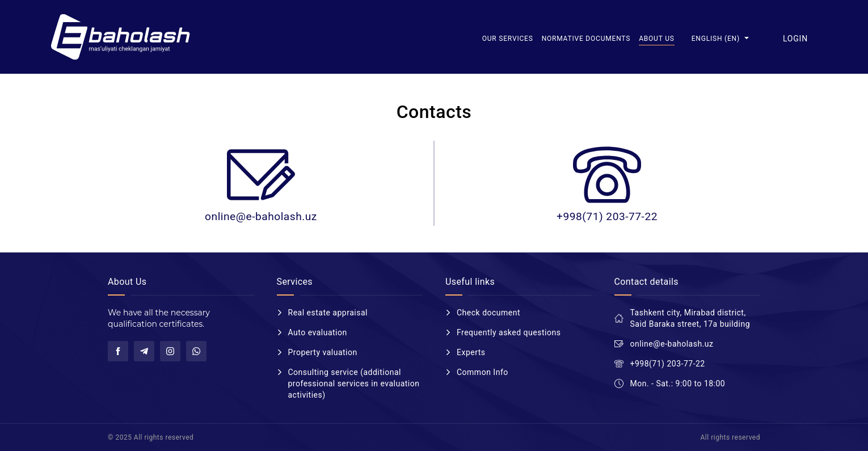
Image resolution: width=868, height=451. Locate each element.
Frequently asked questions (509, 332)
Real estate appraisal (328, 313)
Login (795, 39)
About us (657, 39)
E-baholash (122, 37)
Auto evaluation (318, 332)
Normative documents (586, 39)
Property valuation (323, 352)
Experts (471, 352)
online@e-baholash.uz (261, 216)
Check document (488, 313)
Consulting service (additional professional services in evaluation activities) (354, 383)
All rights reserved (730, 437)
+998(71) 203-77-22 (607, 216)
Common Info (483, 372)
